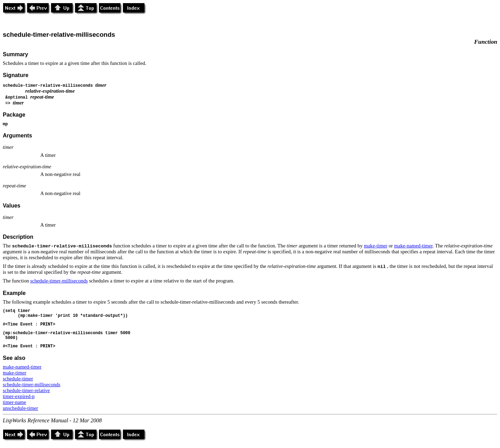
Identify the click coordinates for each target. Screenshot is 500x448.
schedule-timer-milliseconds (59, 281)
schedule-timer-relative (26, 390)
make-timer (376, 246)
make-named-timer (413, 246)
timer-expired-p (19, 396)
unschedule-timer (20, 408)
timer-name (14, 402)
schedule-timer (18, 379)
